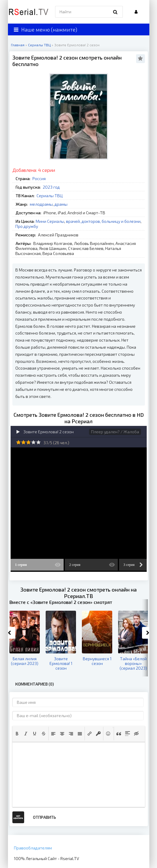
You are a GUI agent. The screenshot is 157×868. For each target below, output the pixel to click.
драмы (61, 204)
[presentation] (17, 734)
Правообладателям (33, 848)
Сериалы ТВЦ (49, 196)
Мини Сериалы (50, 221)
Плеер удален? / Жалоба (115, 432)
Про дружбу (27, 226)
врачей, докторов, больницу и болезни (103, 221)
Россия (39, 178)
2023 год (51, 187)
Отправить (44, 817)
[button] (17, 734)
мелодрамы (41, 204)
